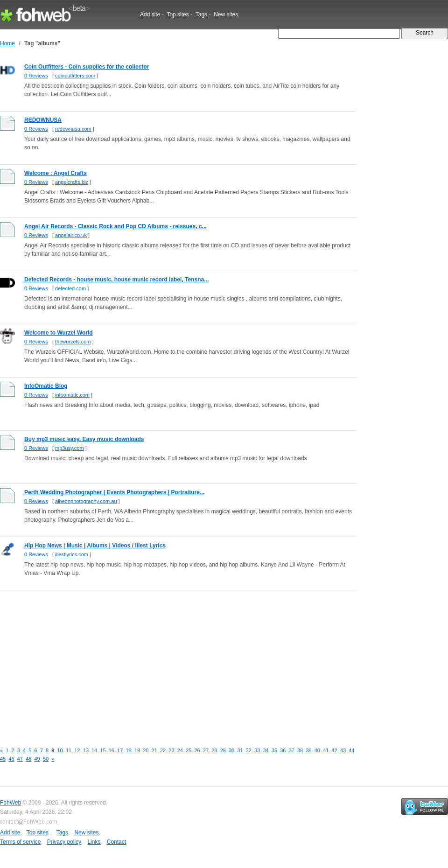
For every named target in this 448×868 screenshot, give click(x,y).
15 (103, 750)
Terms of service (20, 842)
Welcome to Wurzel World (59, 333)
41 (326, 750)
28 (214, 750)
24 (180, 750)
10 (60, 750)
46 (11, 759)
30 (231, 750)
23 (171, 750)
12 (77, 750)
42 (335, 750)
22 (163, 750)
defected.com (70, 288)
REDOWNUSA (43, 120)
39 (308, 750)
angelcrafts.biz (72, 182)
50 (46, 759)
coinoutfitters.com (75, 76)
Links (94, 842)
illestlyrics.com (72, 554)
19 (137, 750)
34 (266, 750)
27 (206, 750)
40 (317, 750)
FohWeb (10, 803)
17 (120, 750)
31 (240, 750)
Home (7, 43)
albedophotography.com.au (86, 501)
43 (343, 750)
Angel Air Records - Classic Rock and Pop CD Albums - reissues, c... (115, 226)
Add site (150, 14)
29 (223, 750)
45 (3, 759)
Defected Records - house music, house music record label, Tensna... (116, 280)
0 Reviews (36, 76)
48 (28, 759)
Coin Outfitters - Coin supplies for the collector (87, 67)
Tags (201, 14)
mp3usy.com (70, 448)
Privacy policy (64, 842)
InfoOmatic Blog (46, 386)
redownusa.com (73, 129)
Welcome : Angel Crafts (56, 173)
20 (146, 750)
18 (129, 750)
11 (69, 750)
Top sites (178, 14)
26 (197, 750)
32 (249, 750)
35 (274, 750)
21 (154, 750)
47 (20, 759)
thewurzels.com (73, 342)
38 (300, 750)
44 (351, 750)
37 (292, 750)
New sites (226, 14)
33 (257, 750)
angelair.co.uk (71, 235)
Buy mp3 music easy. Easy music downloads (84, 439)
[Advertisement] (151, 662)
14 (94, 750)
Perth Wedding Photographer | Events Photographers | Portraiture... (114, 492)
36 (283, 750)
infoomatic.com (72, 395)
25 (189, 750)
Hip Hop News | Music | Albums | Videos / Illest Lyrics (95, 546)
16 (112, 750)
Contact (116, 842)
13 (86, 750)
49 (37, 759)
